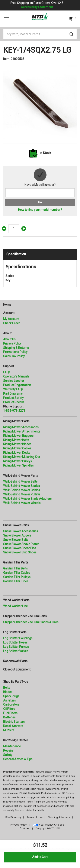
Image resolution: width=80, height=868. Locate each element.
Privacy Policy (12, 343)
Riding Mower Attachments (22, 431)
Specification (16, 254)
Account (9, 313)
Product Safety (13, 398)
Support (9, 366)
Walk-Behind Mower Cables (22, 490)
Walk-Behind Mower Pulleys (22, 494)
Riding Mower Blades (17, 444)
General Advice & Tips (18, 759)
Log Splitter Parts (15, 632)
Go (40, 202)
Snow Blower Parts (16, 525)
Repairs (8, 751)
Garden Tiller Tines (16, 581)
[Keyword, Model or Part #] (40, 34)
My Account (11, 319)
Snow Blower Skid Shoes (20, 552)
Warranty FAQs (13, 389)
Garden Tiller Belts (15, 568)
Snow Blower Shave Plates (21, 544)
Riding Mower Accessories (21, 427)
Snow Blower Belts (16, 540)
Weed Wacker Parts (16, 600)
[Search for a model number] (40, 193)
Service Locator (14, 381)
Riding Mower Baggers (18, 436)
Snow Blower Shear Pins (20, 548)
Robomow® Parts (15, 661)
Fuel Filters (10, 713)
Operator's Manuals (16, 376)
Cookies (25, 828)
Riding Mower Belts (16, 440)
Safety (8, 755)
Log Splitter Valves (16, 651)
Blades (8, 692)
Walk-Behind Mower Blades (22, 486)
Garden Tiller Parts (16, 562)
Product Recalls (14, 402)
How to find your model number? (40, 210)
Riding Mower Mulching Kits (22, 457)
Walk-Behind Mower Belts (20, 482)
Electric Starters (14, 722)
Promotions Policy (15, 352)
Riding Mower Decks (17, 453)
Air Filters (9, 700)
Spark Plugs (11, 696)
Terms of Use (35, 817)
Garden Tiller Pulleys (17, 577)
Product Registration (17, 385)
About (7, 333)
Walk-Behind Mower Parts (21, 476)
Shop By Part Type (16, 682)
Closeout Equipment (17, 669)
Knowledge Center (16, 740)
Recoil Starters (13, 726)
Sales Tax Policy (14, 356)
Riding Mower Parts (16, 421)
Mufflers (9, 730)
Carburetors (11, 705)
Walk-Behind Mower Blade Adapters (27, 499)
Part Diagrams (13, 394)
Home (7, 305)
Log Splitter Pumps (16, 647)
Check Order (12, 323)
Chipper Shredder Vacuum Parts (25, 616)
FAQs (7, 372)
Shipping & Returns (16, 348)
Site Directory (13, 817)
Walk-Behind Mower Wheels (22, 503)
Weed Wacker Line (15, 606)
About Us (9, 339)
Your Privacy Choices (52, 825)
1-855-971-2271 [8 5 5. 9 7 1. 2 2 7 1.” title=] (14, 411)
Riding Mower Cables (17, 448)
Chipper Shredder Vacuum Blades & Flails (31, 622)
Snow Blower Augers (17, 535)
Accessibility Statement (37, 7)
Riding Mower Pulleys (17, 461)
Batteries (9, 717)
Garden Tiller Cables (17, 573)
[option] (40, 102)
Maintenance (12, 746)
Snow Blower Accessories (21, 531)
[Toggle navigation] (7, 17)
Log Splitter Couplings (18, 638)
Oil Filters (9, 709)
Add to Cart (40, 857)
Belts (7, 688)
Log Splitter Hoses (15, 642)
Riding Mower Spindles (18, 465)
